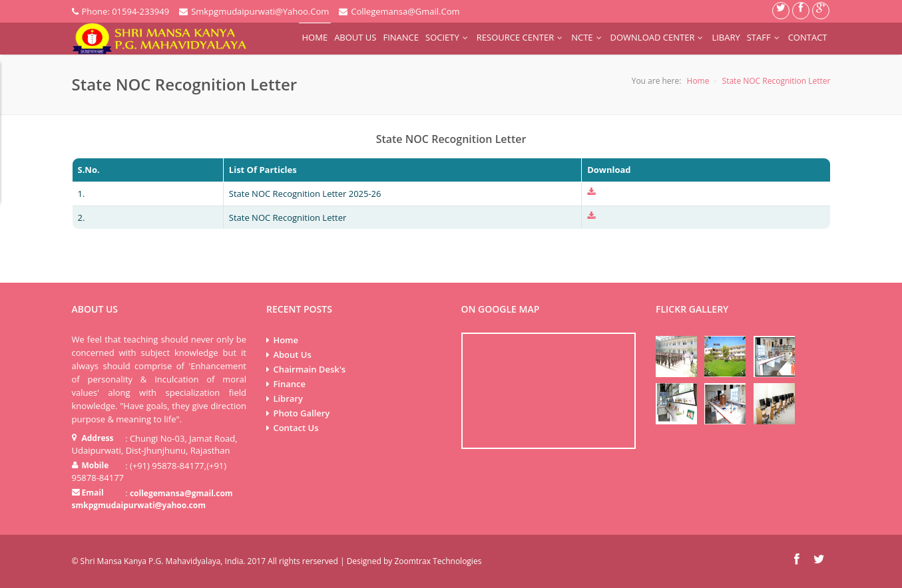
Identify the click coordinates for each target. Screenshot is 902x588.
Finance (401, 37)
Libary (726, 37)
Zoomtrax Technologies (438, 561)
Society (448, 37)
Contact (808, 37)
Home (315, 37)
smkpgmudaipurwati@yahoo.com (139, 505)
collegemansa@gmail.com (181, 493)
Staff (764, 37)
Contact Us (296, 428)
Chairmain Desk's (309, 369)
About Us (355, 37)
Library (288, 398)
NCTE (587, 37)
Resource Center (521, 37)
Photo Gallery (301, 413)
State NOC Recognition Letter (777, 81)
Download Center (658, 37)
